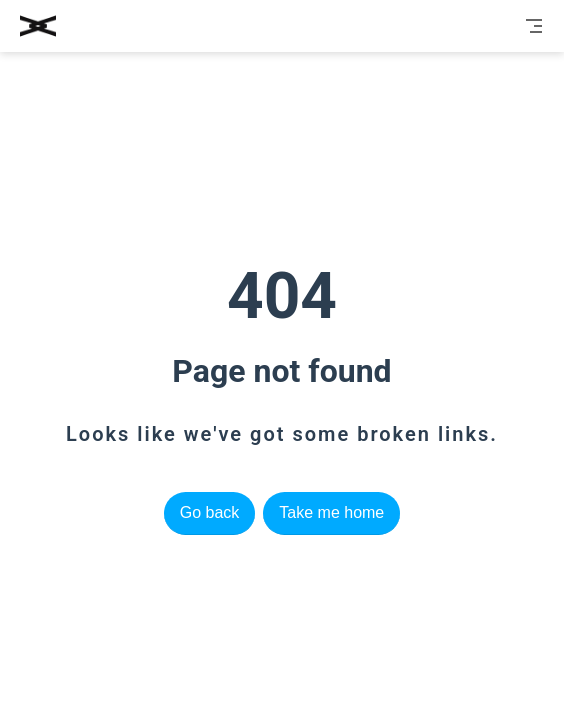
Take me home (331, 512)
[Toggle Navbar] (534, 26)
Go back (210, 512)
